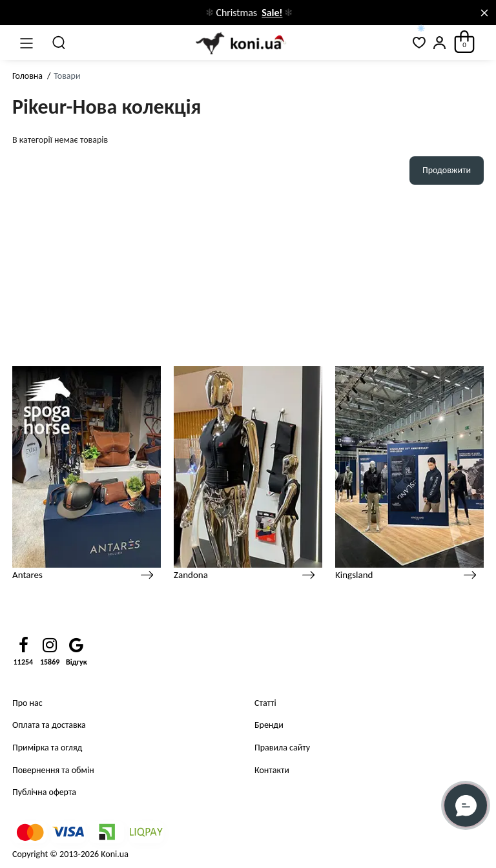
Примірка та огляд (47, 748)
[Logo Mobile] (239, 43)
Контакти (272, 770)
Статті (265, 703)
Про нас (27, 703)
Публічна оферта (44, 792)
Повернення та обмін (53, 770)
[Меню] (26, 43)
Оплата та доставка (49, 725)
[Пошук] (59, 43)
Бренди (269, 725)
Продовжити (447, 170)
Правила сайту (282, 748)
